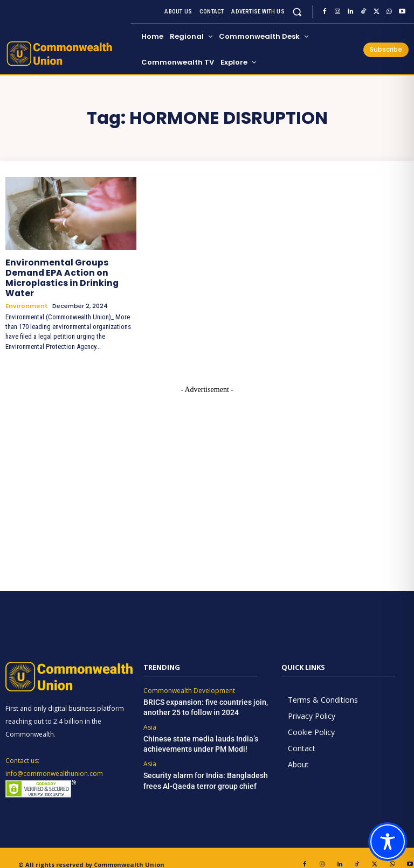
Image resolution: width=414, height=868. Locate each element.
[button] (297, 12)
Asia (150, 712)
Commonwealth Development (189, 677)
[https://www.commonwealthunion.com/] (66, 54)
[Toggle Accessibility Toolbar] (388, 842)
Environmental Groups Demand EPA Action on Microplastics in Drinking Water (70, 271)
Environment (27, 293)
